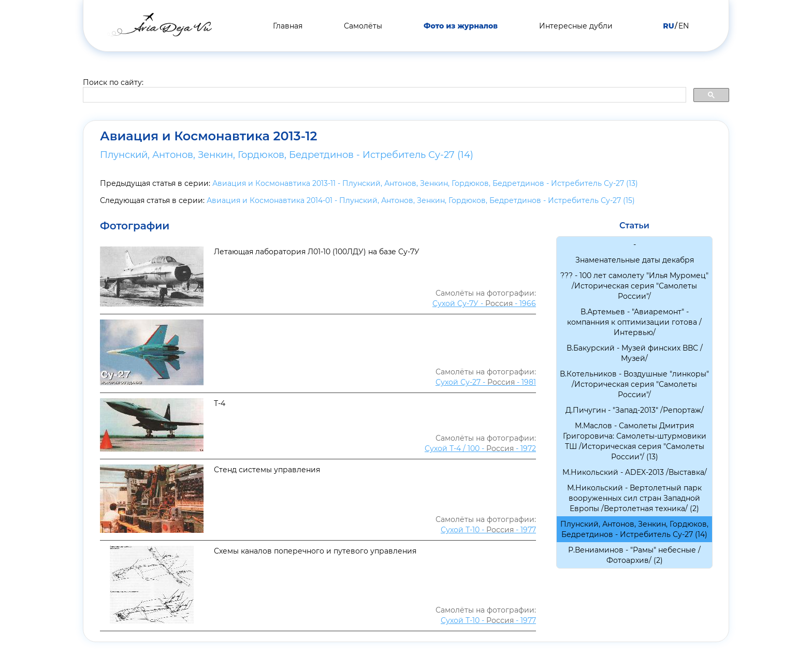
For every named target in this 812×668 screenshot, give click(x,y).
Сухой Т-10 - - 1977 (488, 530)
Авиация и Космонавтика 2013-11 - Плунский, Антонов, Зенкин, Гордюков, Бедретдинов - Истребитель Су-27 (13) (425, 183)
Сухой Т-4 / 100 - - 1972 (480, 448)
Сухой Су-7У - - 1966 (484, 303)
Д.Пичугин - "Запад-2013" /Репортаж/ (635, 410)
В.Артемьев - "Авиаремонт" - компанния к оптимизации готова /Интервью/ (634, 322)
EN (684, 26)
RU (668, 26)
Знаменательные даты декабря (635, 260)
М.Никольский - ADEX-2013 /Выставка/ (635, 472)
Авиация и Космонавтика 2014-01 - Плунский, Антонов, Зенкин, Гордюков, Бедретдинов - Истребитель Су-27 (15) (421, 200)
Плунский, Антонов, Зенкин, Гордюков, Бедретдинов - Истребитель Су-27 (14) (287, 155)
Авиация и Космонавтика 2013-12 (209, 136)
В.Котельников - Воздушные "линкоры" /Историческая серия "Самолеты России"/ (634, 384)
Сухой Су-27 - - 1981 (486, 382)
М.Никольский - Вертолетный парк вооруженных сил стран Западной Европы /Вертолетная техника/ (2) (634, 498)
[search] (383, 95)
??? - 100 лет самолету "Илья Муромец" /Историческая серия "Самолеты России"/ (634, 286)
